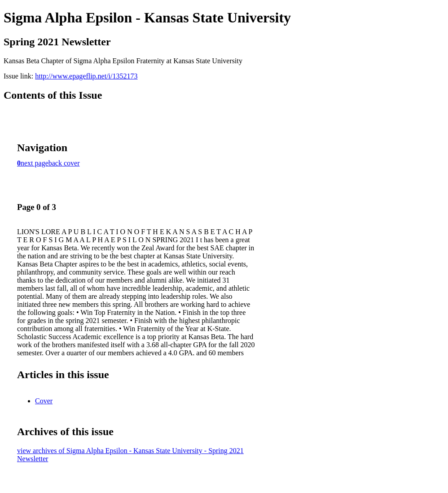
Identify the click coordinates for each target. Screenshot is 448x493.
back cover (64, 163)
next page (35, 163)
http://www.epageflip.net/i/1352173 (86, 76)
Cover (44, 401)
